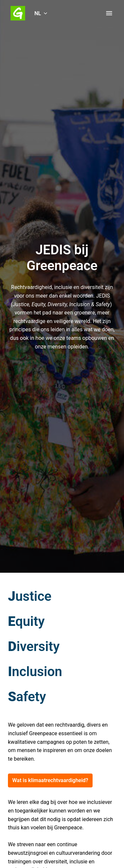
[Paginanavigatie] (109, 13)
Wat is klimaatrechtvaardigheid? (50, 780)
